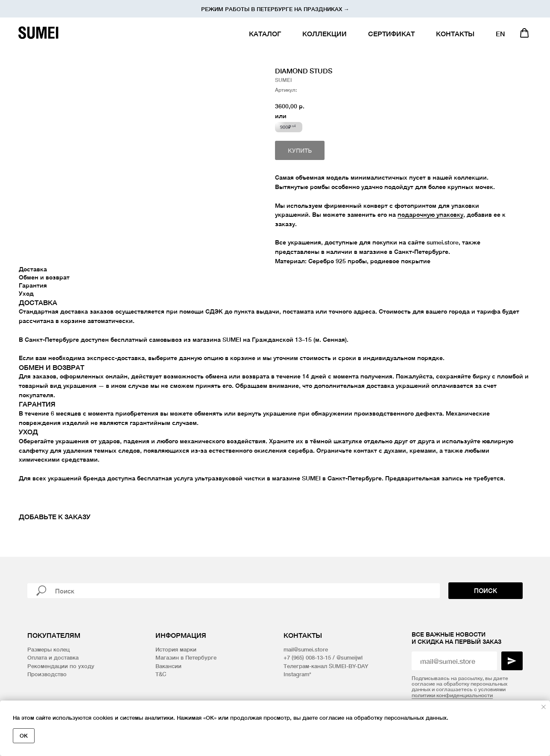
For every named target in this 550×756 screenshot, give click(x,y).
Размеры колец (48, 649)
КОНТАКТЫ (455, 33)
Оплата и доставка (53, 657)
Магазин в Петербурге (186, 657)
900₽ (288, 127)
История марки (176, 649)
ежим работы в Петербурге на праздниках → (277, 9)
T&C (161, 674)
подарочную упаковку (430, 214)
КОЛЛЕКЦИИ (325, 33)
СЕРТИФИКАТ (391, 33)
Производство (47, 674)
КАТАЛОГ (265, 33)
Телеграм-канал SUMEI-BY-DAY (326, 666)
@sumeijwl (350, 657)
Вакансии (168, 666)
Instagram (296, 674)
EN (500, 33)
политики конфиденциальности (452, 695)
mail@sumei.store (306, 649)
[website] (524, 33)
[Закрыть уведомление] (544, 707)
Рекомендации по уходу (61, 666)
